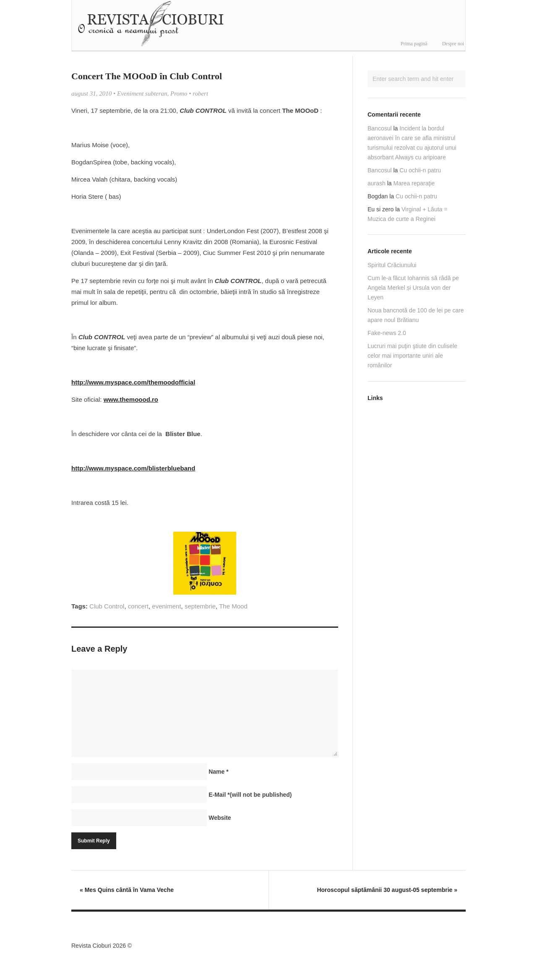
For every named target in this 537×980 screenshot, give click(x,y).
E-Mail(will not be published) (250, 795)
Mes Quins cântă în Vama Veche (127, 890)
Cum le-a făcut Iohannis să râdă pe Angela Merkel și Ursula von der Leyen (413, 288)
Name (218, 772)
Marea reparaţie (414, 183)
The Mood (233, 606)
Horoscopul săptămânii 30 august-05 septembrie (387, 890)
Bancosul (380, 128)
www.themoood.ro (131, 399)
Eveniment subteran (142, 94)
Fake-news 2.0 (387, 333)
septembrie (200, 606)
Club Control (107, 606)
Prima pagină (414, 44)
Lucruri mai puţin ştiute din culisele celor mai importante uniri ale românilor (412, 356)
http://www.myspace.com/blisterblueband (133, 468)
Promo (179, 94)
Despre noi (453, 44)
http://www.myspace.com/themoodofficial (133, 382)
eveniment (166, 606)
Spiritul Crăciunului (392, 265)
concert (138, 606)
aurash (377, 183)
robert (200, 94)
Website (220, 818)
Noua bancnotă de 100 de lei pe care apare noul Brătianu (416, 315)
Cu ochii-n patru (420, 170)
